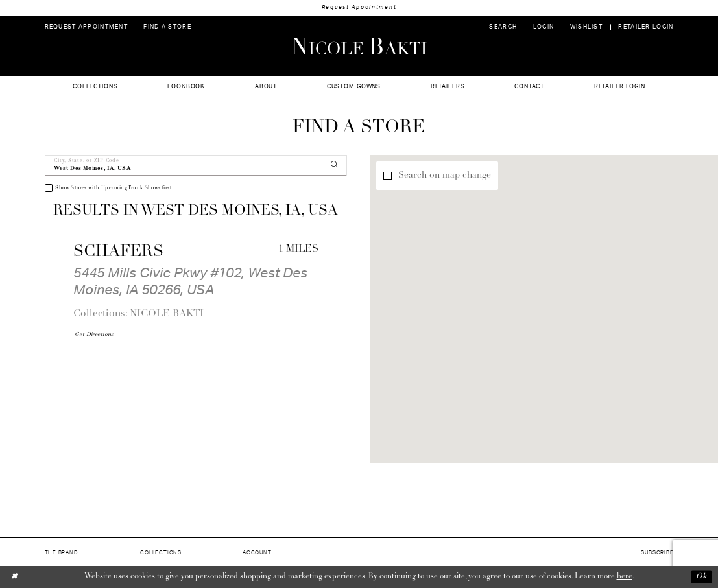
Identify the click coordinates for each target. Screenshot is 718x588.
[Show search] (503, 27)
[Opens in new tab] (94, 335)
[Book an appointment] (86, 27)
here (625, 576)
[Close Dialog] (15, 577)
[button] (543, 27)
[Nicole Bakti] (359, 46)
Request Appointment (359, 7)
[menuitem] (86, 27)
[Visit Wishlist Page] (586, 27)
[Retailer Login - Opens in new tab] (646, 27)
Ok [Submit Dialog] (701, 577)
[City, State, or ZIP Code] (196, 166)
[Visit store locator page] (167, 27)
